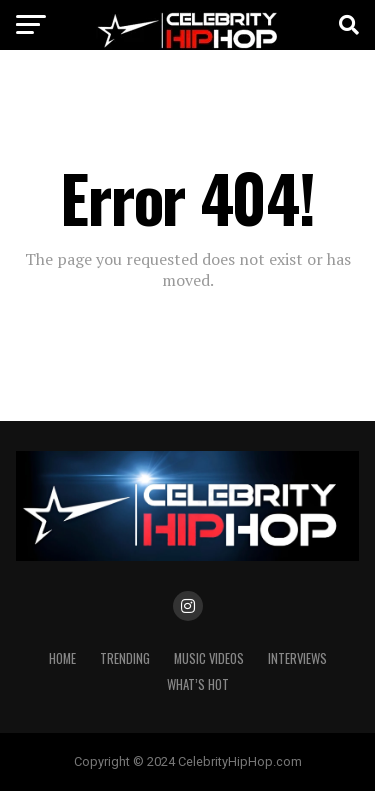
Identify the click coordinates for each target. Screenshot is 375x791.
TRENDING (125, 658)
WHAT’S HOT (198, 684)
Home (62, 658)
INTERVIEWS (297, 658)
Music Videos (209, 658)
